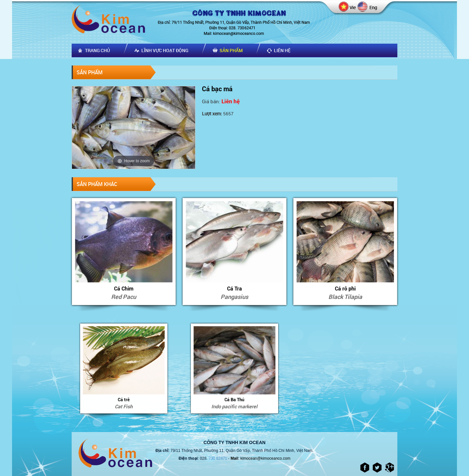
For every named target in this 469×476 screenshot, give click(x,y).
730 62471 (218, 458)
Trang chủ (98, 50)
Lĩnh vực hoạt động (165, 50)
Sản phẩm (231, 50)
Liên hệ (282, 50)
